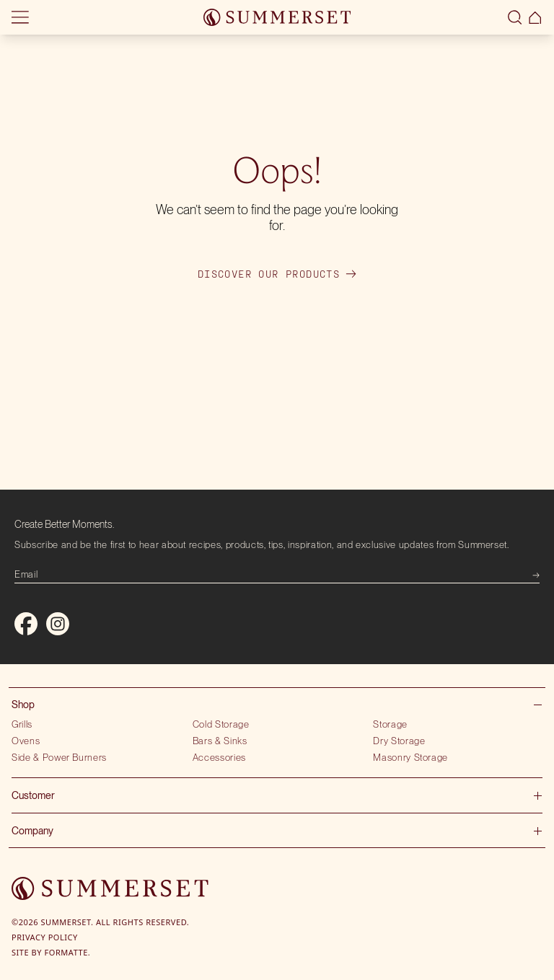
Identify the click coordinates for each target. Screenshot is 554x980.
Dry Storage (399, 741)
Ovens (26, 741)
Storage (390, 724)
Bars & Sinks (220, 741)
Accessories (219, 757)
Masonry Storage (410, 757)
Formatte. (68, 952)
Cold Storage (221, 724)
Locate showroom (113, 23)
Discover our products (277, 274)
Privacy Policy (45, 937)
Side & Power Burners (59, 757)
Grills (22, 724)
